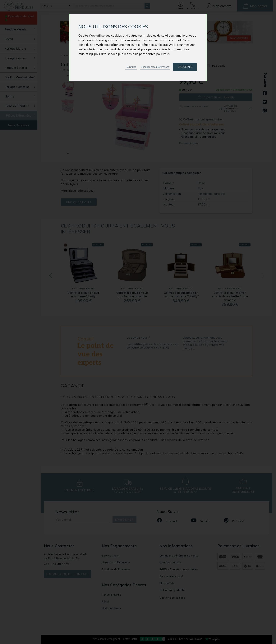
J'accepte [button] (185, 67)
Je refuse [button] (131, 67)
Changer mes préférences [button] (155, 67)
